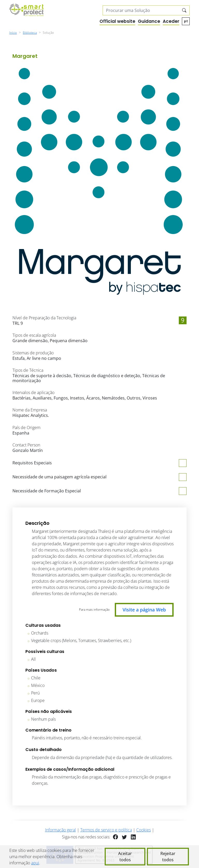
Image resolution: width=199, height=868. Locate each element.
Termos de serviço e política (106, 830)
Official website (117, 21)
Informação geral (61, 830)
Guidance (149, 21)
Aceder (171, 21)
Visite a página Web (144, 610)
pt (186, 21)
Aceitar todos (125, 857)
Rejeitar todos (168, 857)
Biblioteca (30, 33)
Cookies (144, 830)
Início (13, 33)
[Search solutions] (141, 10)
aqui (35, 863)
